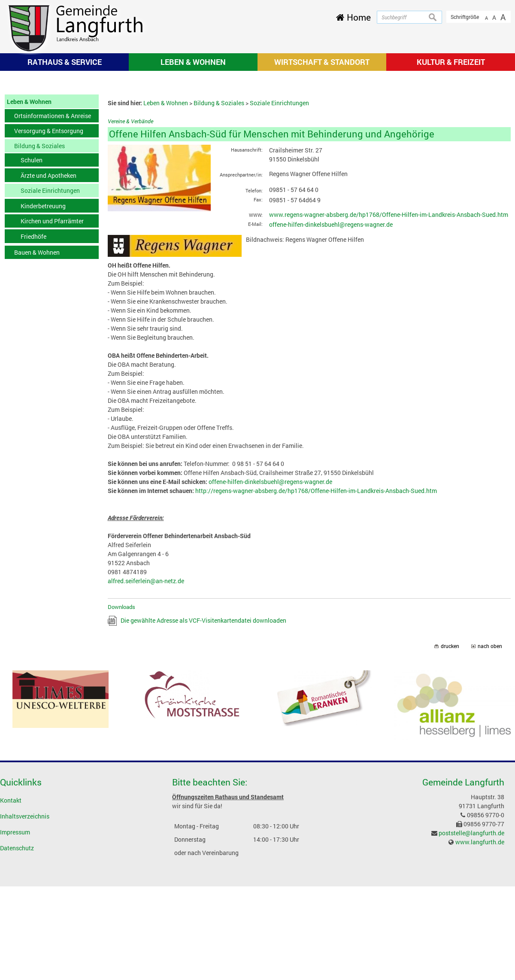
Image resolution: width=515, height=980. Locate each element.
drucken (450, 759)
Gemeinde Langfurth (463, 895)
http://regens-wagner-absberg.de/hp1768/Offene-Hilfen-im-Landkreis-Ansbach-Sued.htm (316, 603)
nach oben (490, 759)
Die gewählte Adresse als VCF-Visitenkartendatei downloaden (203, 733)
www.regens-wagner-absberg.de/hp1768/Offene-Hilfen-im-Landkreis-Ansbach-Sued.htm (389, 327)
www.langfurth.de (480, 954)
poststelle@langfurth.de (471, 945)
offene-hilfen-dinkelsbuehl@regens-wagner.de (331, 337)
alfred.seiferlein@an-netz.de (146, 693)
